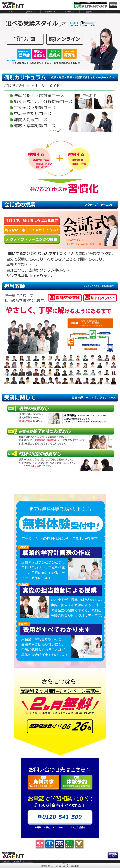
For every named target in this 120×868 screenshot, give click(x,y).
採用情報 (16, 861)
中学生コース (50, 12)
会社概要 (7, 861)
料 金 (109, 12)
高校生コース (70, 12)
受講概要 (89, 12)
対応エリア (28, 861)
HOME (11, 12)
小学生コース (31, 12)
